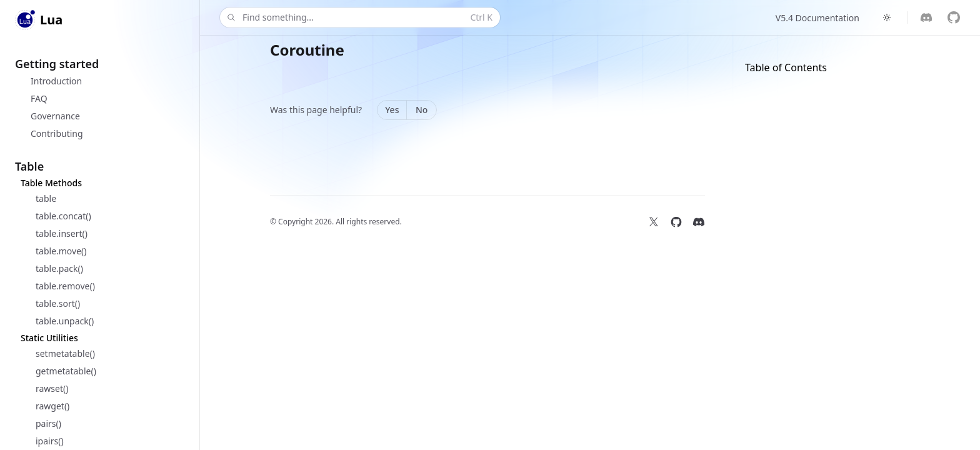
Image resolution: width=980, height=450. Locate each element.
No (422, 110)
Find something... (359, 18)
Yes (392, 110)
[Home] (39, 20)
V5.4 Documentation (817, 18)
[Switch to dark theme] (887, 17)
